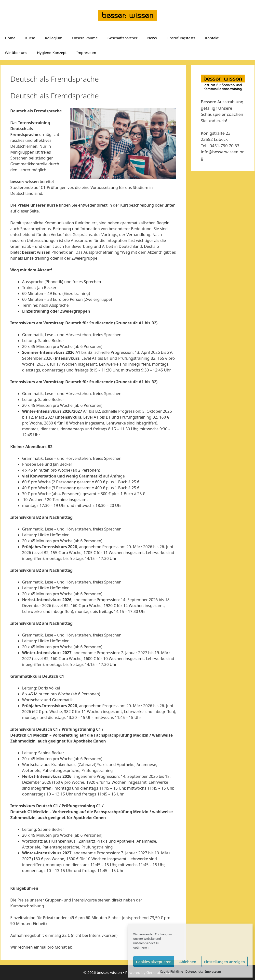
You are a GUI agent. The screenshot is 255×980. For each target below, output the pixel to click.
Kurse (30, 38)
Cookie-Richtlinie (172, 972)
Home (10, 38)
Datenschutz (194, 972)
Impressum (213, 972)
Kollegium (54, 38)
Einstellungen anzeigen (224, 962)
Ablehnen (188, 962)
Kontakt (212, 38)
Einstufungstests (181, 38)
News (152, 38)
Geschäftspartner (122, 38)
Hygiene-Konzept (52, 53)
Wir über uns (16, 53)
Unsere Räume (85, 38)
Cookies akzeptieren (154, 962)
